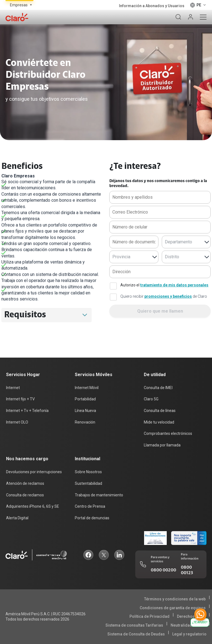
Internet (13, 388)
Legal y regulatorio (189, 634)
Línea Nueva (85, 411)
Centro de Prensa (90, 506)
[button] (85, 315)
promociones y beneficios (168, 296)
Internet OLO (17, 422)
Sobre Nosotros (88, 472)
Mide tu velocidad (159, 422)
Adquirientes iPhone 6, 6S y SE (33, 506)
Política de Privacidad (149, 616)
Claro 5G (151, 399)
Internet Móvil (87, 388)
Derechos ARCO (191, 616)
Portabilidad (85, 399)
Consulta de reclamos (25, 495)
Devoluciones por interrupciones (34, 472)
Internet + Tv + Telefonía (27, 411)
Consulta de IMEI (158, 388)
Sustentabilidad (88, 483)
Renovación (85, 422)
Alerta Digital (17, 518)
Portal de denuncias (92, 518)
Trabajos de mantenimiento (99, 495)
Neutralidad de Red (188, 625)
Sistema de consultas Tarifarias (134, 625)
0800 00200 (163, 570)
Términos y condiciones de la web (175, 599)
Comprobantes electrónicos (168, 433)
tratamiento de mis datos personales (174, 285)
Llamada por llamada (162, 445)
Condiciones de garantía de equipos (173, 608)
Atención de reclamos (25, 483)
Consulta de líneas (160, 411)
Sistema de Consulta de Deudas (136, 634)
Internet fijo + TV (20, 399)
